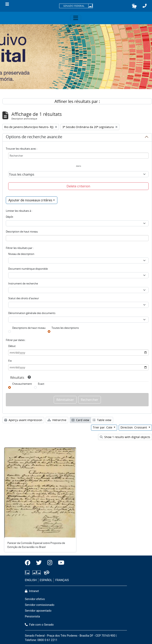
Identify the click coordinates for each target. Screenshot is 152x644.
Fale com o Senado (39, 625)
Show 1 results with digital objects (125, 437)
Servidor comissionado (40, 605)
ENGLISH (31, 580)
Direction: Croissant (134, 427)
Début (12, 346)
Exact (41, 384)
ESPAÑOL (46, 580)
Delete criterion (78, 186)
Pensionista (32, 617)
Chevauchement (22, 384)
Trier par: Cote (103, 427)
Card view (80, 420)
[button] (134, 6)
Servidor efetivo (35, 599)
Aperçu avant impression (23, 420)
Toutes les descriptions (65, 328)
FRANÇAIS (62, 580)
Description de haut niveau (22, 232)
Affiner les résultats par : (77, 101)
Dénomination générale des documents (32, 313)
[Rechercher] (78, 156)
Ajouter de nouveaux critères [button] (30, 200)
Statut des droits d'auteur (24, 298)
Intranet (32, 591)
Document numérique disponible (28, 269)
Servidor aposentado (38, 611)
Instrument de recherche (23, 283)
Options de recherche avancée (34, 137)
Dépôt (10, 217)
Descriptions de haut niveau (29, 328)
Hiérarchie (57, 420)
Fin (10, 361)
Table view (102, 420)
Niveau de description (21, 254)
